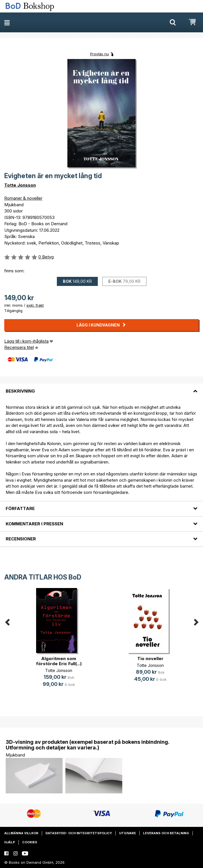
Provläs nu (100, 54)
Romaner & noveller (23, 198)
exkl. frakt (35, 305)
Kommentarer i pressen (34, 524)
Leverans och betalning (166, 833)
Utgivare (128, 833)
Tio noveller (150, 659)
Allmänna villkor (21, 833)
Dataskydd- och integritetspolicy (79, 833)
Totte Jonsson (20, 185)
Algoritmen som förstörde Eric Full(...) (59, 661)
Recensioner (21, 539)
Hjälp (10, 842)
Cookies (30, 842)
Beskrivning (20, 391)
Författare (20, 508)
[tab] (101, 387)
